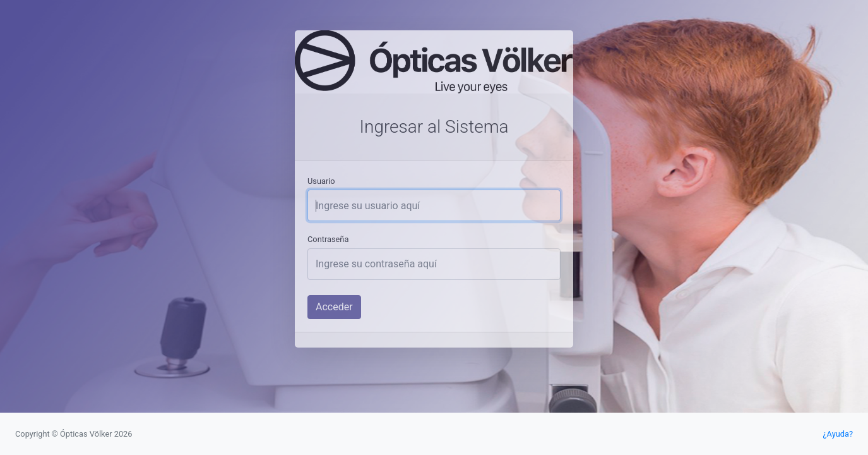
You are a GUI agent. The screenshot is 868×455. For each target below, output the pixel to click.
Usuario (321, 181)
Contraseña (328, 239)
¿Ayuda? (838, 434)
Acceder (334, 307)
